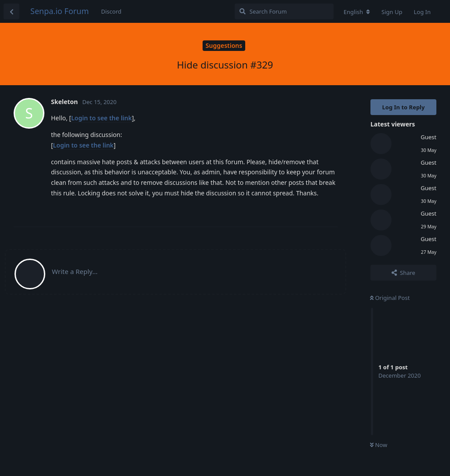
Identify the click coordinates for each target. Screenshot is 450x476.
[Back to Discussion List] (11, 11)
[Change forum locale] (357, 12)
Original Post (390, 298)
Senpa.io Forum (60, 11)
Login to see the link (102, 118)
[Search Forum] (284, 11)
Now (379, 445)
